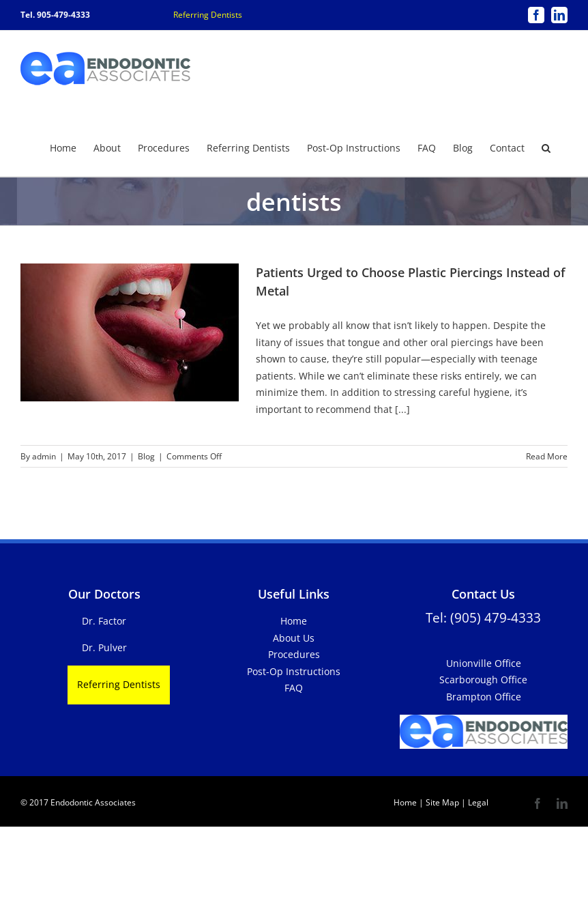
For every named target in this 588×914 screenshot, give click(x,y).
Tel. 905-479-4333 (55, 15)
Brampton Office (484, 696)
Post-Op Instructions (294, 671)
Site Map (442, 802)
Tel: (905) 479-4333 (483, 617)
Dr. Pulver (104, 647)
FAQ (294, 687)
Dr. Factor (104, 620)
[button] (546, 147)
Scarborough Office (483, 679)
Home (294, 620)
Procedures (294, 654)
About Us (294, 637)
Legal (477, 802)
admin (44, 456)
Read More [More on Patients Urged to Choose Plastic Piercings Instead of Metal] (547, 456)
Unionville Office (484, 662)
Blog (146, 456)
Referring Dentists (208, 15)
